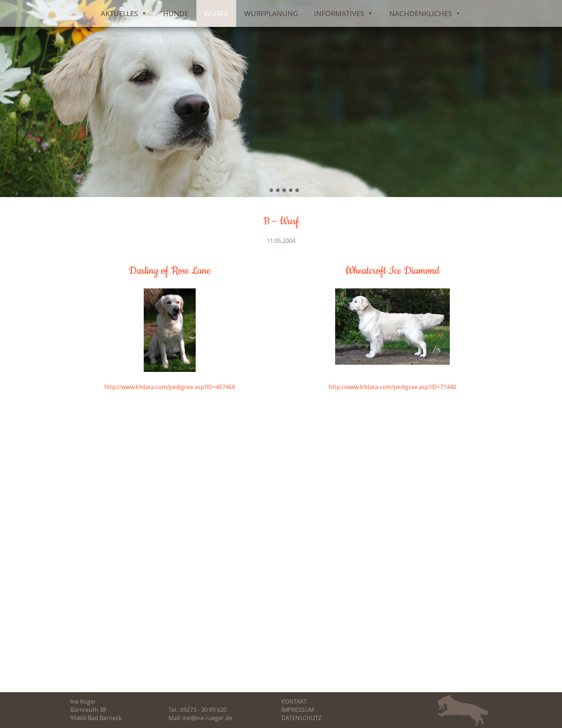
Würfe (216, 13)
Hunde (176, 13)
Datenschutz (301, 718)
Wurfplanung (271, 13)
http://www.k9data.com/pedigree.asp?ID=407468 (170, 387)
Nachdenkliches (425, 13)
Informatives (344, 13)
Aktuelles (124, 13)
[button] (265, 190)
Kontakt (294, 701)
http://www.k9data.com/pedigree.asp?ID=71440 (392, 387)
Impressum (298, 710)
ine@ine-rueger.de (207, 718)
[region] (281, 99)
